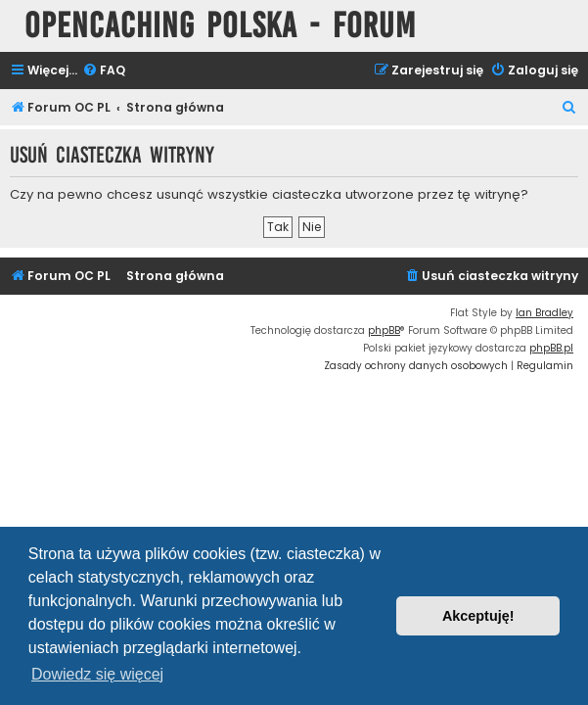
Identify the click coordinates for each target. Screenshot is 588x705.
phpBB (384, 330)
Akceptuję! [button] (478, 616)
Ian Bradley (544, 313)
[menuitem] (104, 71)
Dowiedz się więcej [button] (97, 674)
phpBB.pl (551, 348)
